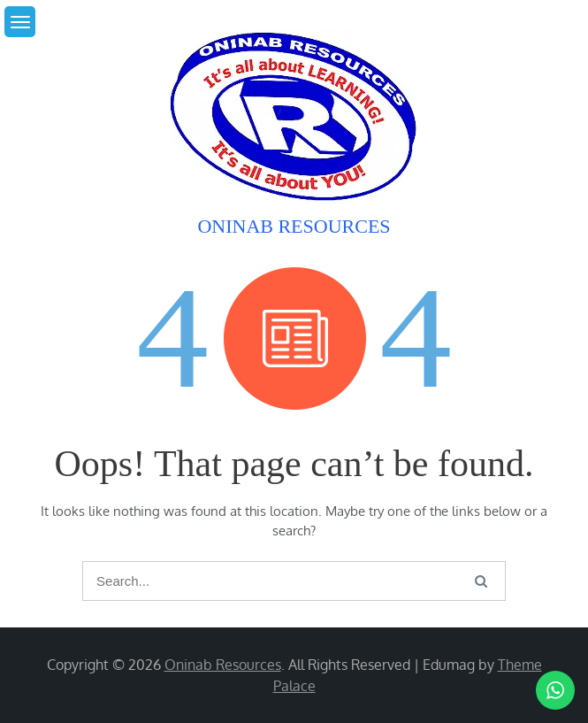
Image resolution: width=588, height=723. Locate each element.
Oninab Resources (294, 226)
